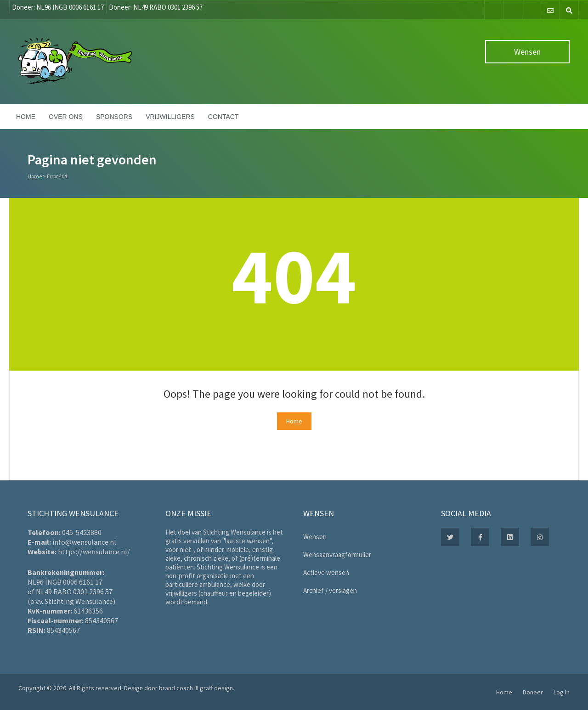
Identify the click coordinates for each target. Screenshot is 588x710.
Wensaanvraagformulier (337, 555)
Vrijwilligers (170, 117)
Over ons (66, 117)
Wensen (527, 52)
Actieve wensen (326, 572)
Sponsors (114, 117)
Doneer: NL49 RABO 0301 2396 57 (156, 7)
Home (26, 117)
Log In (562, 692)
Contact (223, 117)
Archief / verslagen (330, 590)
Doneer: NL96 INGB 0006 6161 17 (58, 7)
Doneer (533, 692)
